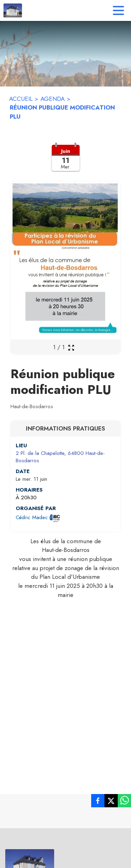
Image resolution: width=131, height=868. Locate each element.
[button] (65, 162)
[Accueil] (13, 10)
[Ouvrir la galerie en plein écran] (71, 348)
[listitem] (98, 802)
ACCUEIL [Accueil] (21, 99)
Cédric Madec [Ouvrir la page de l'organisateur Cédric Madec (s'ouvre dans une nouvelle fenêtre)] (32, 517)
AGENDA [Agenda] (53, 99)
